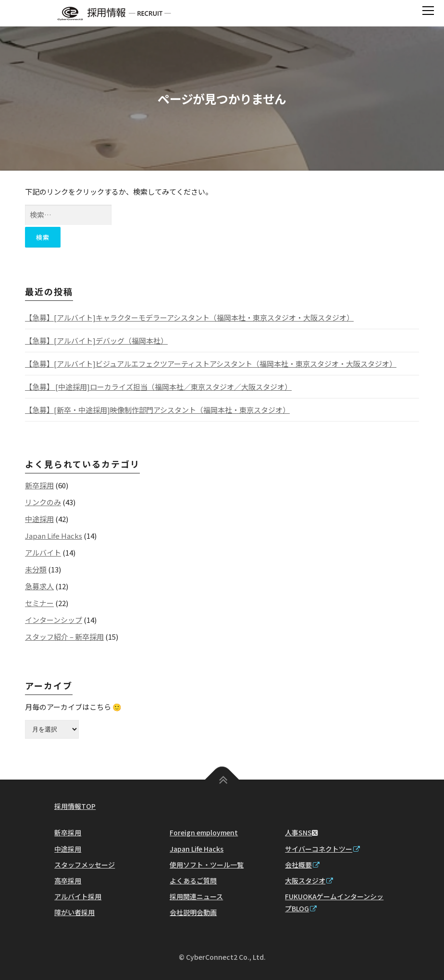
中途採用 (39, 519)
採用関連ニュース (196, 896)
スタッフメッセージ (85, 865)
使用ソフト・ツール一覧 (207, 865)
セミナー (39, 603)
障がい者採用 (74, 912)
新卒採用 (39, 485)
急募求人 (39, 586)
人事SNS (301, 832)
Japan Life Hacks (54, 536)
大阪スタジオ (309, 881)
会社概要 (302, 865)
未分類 (36, 569)
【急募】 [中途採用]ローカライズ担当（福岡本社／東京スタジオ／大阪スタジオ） (158, 387)
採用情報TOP (75, 806)
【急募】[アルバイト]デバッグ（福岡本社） (96, 341)
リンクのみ (43, 502)
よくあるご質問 (193, 881)
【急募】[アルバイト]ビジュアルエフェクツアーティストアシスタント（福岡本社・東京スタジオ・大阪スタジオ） (211, 364)
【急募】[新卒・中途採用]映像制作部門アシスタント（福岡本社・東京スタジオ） (157, 410)
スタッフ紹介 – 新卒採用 (64, 637)
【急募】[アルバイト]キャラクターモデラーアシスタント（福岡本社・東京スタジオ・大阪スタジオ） (189, 317)
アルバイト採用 (78, 896)
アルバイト (43, 552)
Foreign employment (204, 832)
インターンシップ (54, 620)
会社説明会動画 (193, 912)
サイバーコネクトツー (322, 849)
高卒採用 (68, 881)
